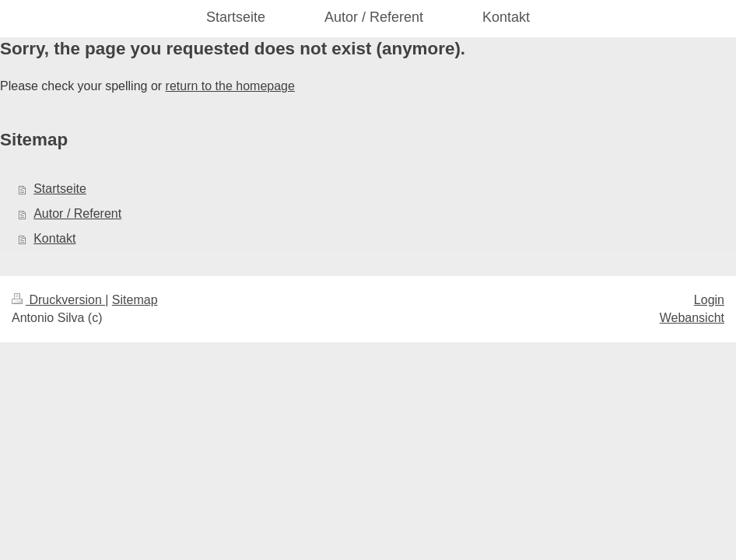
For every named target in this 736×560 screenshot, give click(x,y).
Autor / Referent (77, 213)
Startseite (60, 189)
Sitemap (135, 300)
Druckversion (58, 300)
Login (709, 300)
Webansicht (692, 318)
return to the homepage (230, 86)
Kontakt (54, 238)
